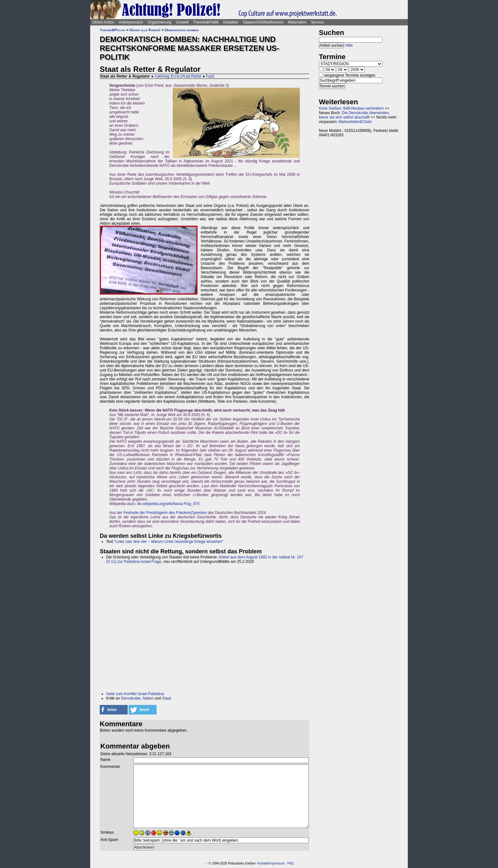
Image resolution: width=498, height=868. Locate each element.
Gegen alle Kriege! (145, 30)
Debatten (231, 22)
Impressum (277, 863)
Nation (148, 698)
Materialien (297, 22)
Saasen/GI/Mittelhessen (263, 22)
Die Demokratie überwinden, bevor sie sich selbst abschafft (354, 115)
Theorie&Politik (206, 22)
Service (317, 22)
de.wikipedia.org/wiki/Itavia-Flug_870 (168, 504)
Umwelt (182, 22)
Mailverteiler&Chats (355, 122)
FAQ (290, 863)
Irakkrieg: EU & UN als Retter (178, 76)
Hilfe (349, 45)
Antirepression (131, 22)
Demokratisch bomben (182, 30)
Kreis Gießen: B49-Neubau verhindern (351, 108)
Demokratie (131, 698)
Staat (166, 698)
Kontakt (263, 863)
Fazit (210, 76)
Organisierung (159, 22)
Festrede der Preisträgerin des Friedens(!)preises (165, 513)
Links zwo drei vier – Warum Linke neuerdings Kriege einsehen (169, 542)
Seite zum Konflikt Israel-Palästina (135, 694)
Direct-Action (103, 22)
